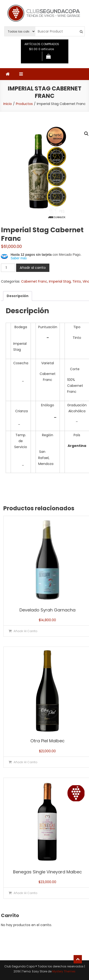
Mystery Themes (64, 971)
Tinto (77, 281)
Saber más (19, 258)
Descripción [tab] (18, 296)
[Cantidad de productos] (8, 268)
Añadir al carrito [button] (25, 631)
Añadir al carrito (33, 268)
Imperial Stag (60, 281)
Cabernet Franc (34, 281)
